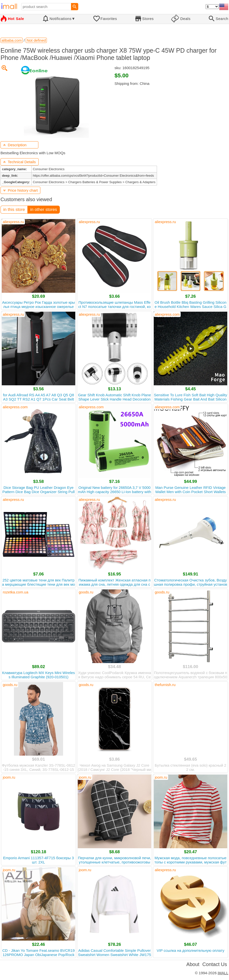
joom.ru (9, 777)
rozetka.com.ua (16, 592)
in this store (14, 210)
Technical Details (20, 162)
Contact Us (215, 964)
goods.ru (86, 592)
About (193, 964)
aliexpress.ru (13, 222)
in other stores (44, 210)
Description (15, 145)
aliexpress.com (167, 314)
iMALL (223, 973)
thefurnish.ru (165, 685)
